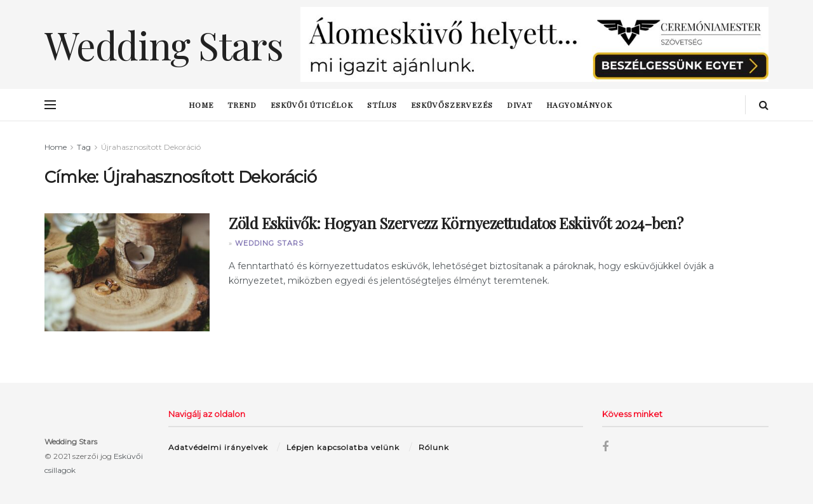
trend (242, 105)
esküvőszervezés (452, 105)
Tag (84, 147)
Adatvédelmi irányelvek (218, 447)
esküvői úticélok (312, 105)
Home (201, 105)
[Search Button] (764, 105)
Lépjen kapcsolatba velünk (343, 447)
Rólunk (434, 447)
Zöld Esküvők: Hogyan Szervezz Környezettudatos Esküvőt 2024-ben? (456, 223)
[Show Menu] (50, 105)
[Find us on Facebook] (605, 447)
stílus (382, 105)
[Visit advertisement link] (534, 44)
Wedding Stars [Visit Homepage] (164, 44)
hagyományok (579, 105)
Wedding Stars (269, 243)
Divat (520, 105)
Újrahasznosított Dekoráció (151, 147)
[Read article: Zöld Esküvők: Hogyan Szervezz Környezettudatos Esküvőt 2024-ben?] (127, 272)
